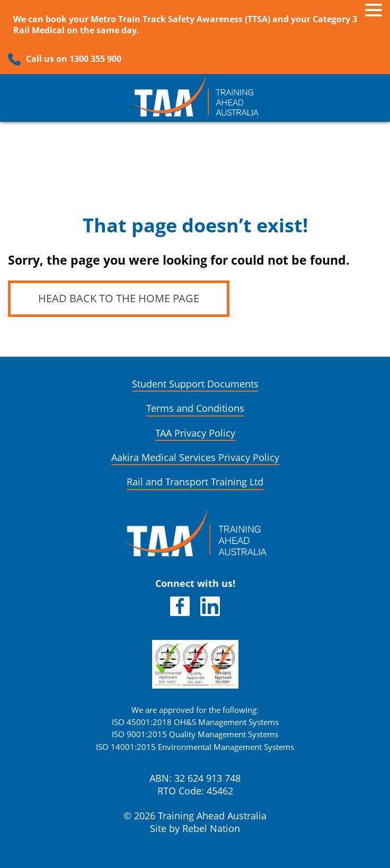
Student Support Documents (195, 384)
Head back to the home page (119, 299)
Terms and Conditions (195, 408)
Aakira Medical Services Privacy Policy (195, 458)
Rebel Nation (211, 829)
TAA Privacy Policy (195, 433)
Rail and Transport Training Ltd (195, 482)
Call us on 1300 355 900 (74, 59)
